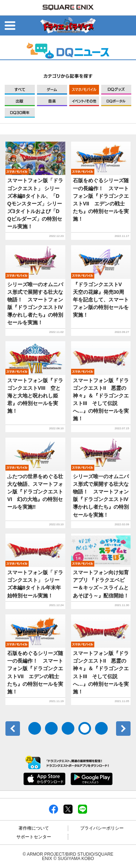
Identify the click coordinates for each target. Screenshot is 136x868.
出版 (20, 101)
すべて (20, 90)
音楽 (52, 101)
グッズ (116, 90)
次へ (123, 729)
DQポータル (116, 101)
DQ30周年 (20, 113)
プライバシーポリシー (102, 828)
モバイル (84, 90)
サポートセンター (34, 837)
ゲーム (52, 90)
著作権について (34, 828)
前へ (13, 729)
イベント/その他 (84, 101)
